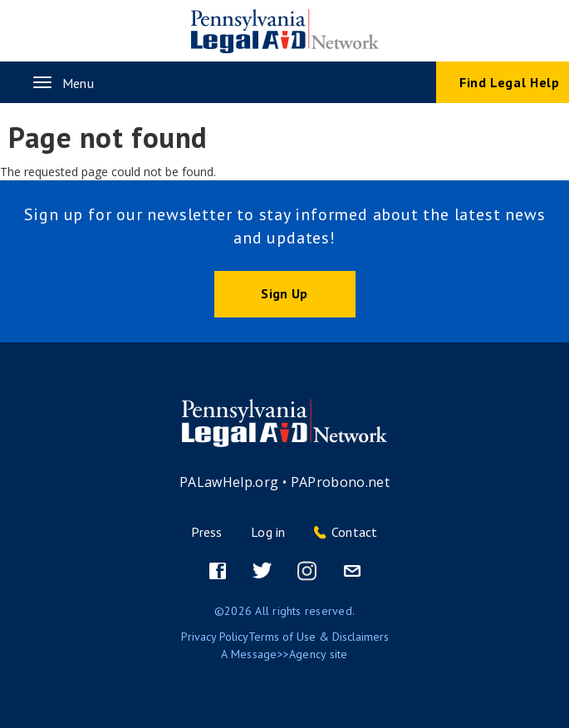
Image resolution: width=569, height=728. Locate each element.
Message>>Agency (279, 654)
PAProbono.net (341, 482)
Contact (355, 532)
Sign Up (284, 293)
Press (206, 532)
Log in (268, 532)
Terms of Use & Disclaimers (319, 637)
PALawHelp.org (229, 482)
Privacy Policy (215, 637)
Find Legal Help (510, 82)
